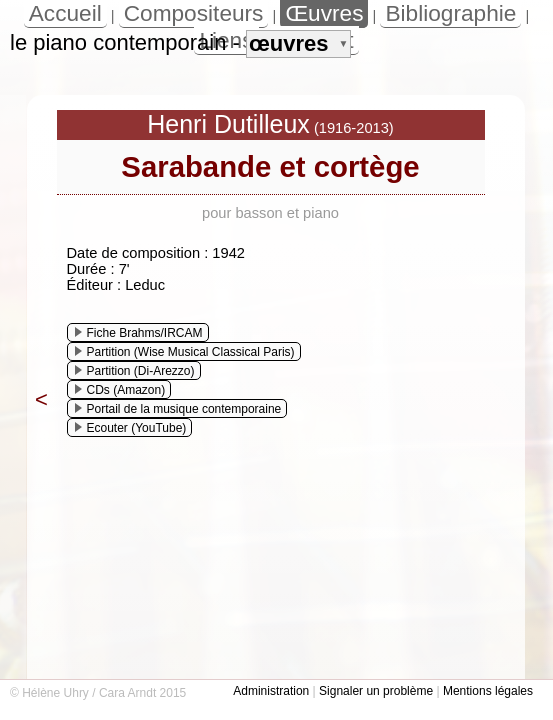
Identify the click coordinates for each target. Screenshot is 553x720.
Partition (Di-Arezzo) (135, 371)
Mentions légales (488, 691)
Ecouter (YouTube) (131, 428)
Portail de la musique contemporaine (178, 409)
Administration (271, 691)
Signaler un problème (376, 691)
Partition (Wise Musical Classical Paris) (185, 352)
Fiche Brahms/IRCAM (139, 333)
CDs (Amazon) (120, 390)
